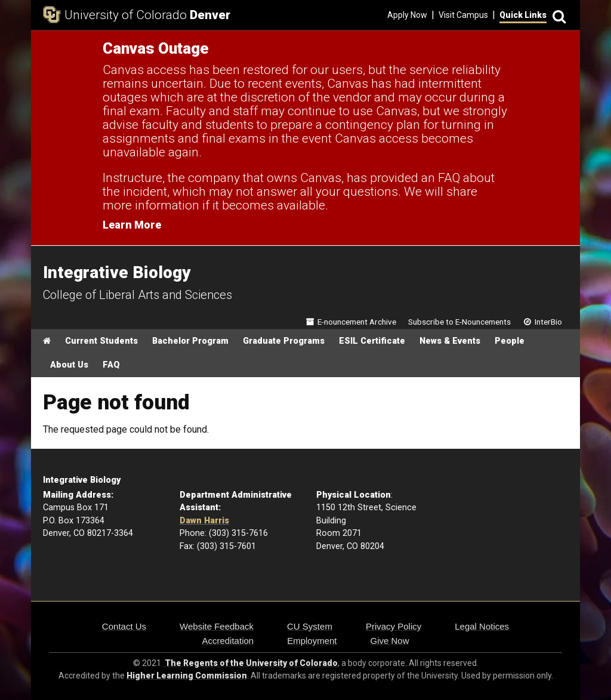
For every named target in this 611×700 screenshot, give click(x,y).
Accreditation (228, 641)
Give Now (390, 641)
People (510, 341)
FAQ (111, 365)
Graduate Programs (284, 341)
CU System (310, 626)
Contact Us (124, 626)
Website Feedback (217, 626)
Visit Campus (463, 15)
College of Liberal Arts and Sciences (138, 295)
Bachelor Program (190, 341)
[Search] (557, 15)
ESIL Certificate (372, 341)
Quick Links (523, 15)
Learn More (132, 225)
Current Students (101, 341)
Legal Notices (482, 626)
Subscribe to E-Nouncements (459, 322)
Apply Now (407, 15)
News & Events (450, 341)
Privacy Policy (394, 626)
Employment (312, 641)
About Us (69, 365)
